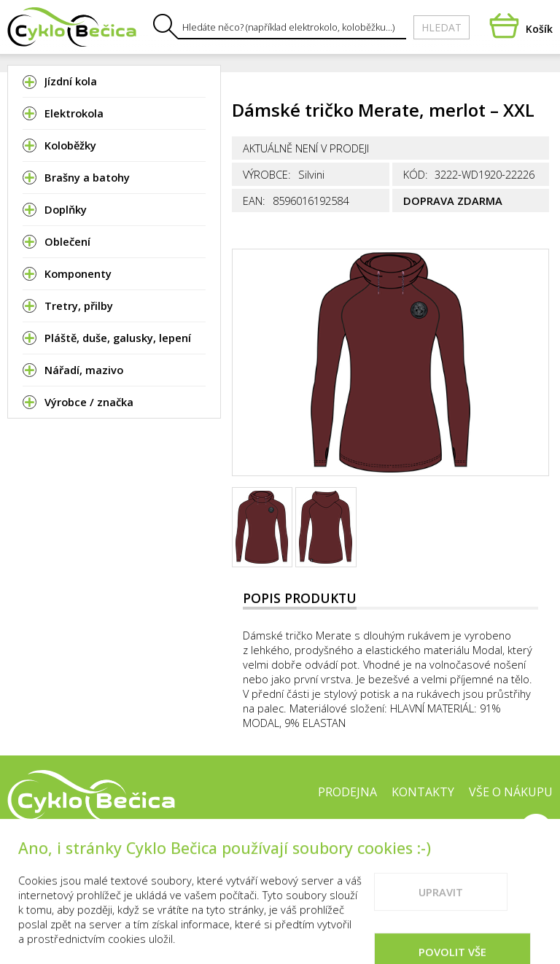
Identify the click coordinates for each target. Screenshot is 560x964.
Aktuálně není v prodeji (306, 148)
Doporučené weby (447, 838)
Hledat (442, 27)
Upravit (441, 935)
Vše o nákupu (511, 792)
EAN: (254, 201)
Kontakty (423, 792)
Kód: (416, 174)
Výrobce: (267, 174)
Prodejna (347, 792)
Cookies (351, 838)
